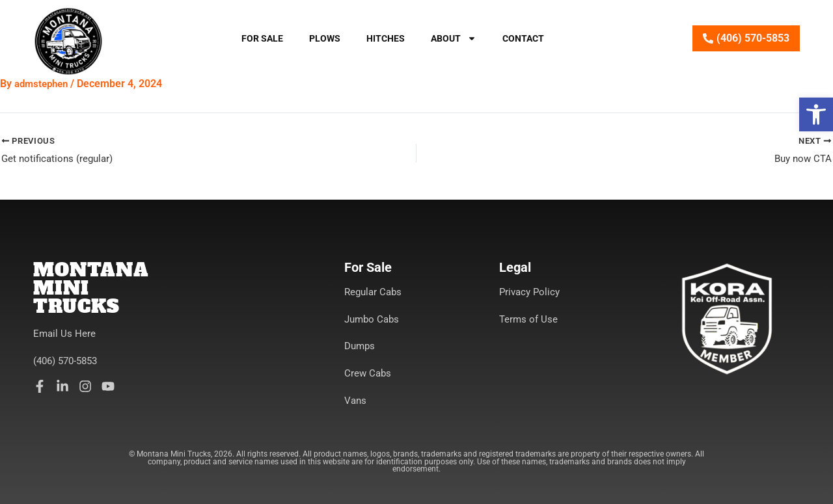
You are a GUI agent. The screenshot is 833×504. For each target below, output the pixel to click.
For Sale (262, 38)
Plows (325, 38)
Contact (523, 38)
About (454, 38)
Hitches (386, 38)
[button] (816, 114)
